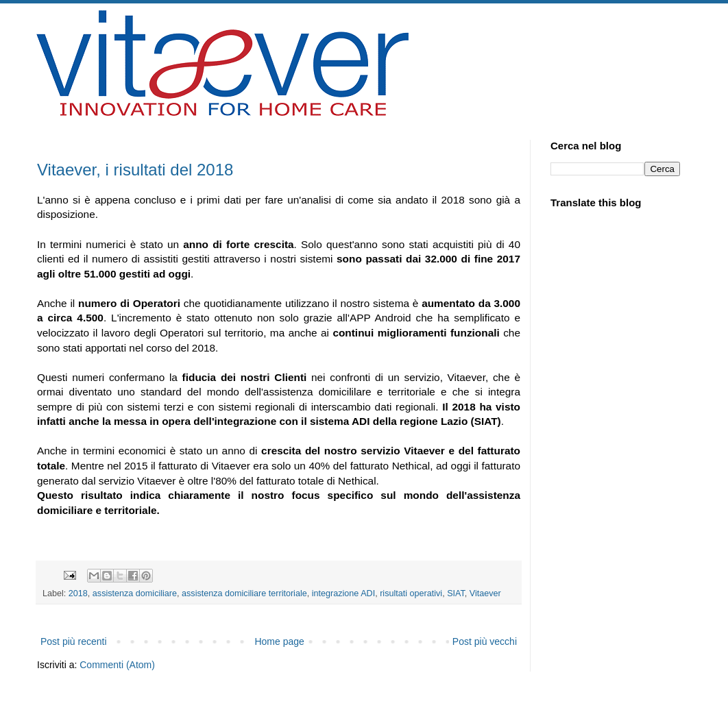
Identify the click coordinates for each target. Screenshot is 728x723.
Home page (279, 641)
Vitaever (485, 593)
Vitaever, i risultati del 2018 (135, 170)
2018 (78, 593)
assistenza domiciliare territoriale (244, 593)
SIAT (456, 593)
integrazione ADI (343, 593)
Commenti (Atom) (117, 665)
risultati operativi (411, 593)
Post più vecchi (485, 641)
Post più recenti (74, 641)
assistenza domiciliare (135, 593)
